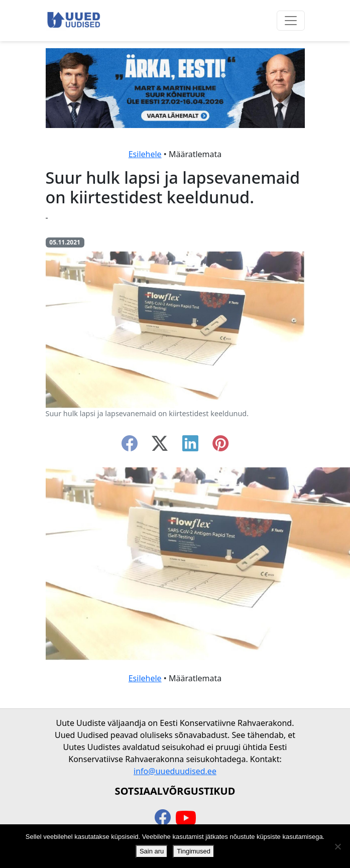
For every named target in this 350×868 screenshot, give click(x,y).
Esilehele (145, 154)
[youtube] (186, 818)
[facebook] (130, 446)
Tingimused (194, 851)
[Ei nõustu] (337, 846)
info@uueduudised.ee (175, 771)
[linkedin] (190, 446)
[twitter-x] (160, 446)
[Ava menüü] (291, 21)
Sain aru (152, 851)
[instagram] (220, 446)
